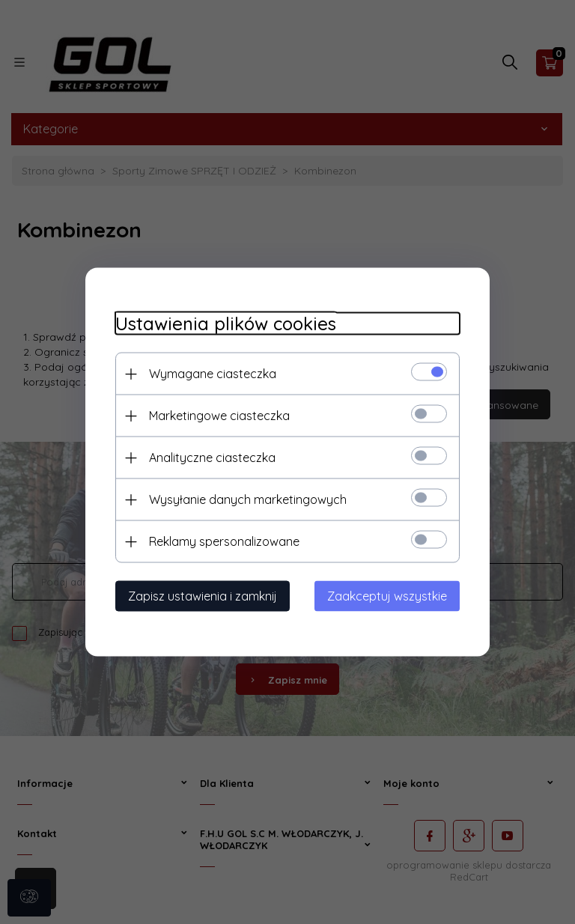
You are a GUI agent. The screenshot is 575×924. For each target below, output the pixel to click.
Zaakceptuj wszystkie (387, 596)
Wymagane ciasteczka (213, 374)
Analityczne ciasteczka (212, 458)
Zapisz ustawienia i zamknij (203, 596)
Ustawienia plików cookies (226, 324)
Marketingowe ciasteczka (219, 416)
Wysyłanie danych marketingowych (248, 499)
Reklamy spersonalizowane (224, 541)
